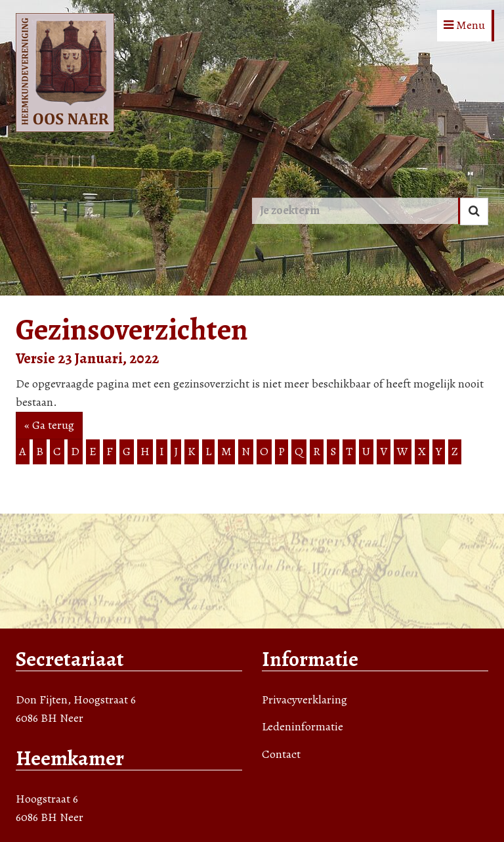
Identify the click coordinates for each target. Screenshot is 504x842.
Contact (281, 754)
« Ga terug (49, 425)
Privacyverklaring (304, 699)
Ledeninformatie (303, 726)
